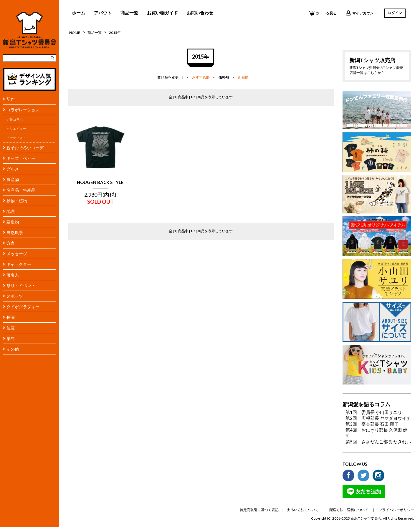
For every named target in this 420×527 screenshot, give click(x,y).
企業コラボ (15, 120)
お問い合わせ (200, 13)
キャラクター (19, 264)
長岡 (11, 317)
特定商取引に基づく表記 (259, 510)
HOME (75, 33)
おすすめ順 (201, 77)
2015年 (115, 33)
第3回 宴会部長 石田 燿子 (372, 424)
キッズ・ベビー (21, 158)
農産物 (13, 179)
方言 (11, 243)
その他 (13, 349)
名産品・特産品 (21, 190)
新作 (11, 99)
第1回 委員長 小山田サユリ (374, 412)
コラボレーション (23, 110)
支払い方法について (303, 510)
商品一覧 (129, 13)
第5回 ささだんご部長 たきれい (378, 442)
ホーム (78, 13)
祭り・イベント (21, 285)
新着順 (243, 77)
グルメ (13, 169)
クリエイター (16, 129)
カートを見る (323, 13)
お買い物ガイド (162, 13)
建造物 (13, 222)
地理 (11, 211)
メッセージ (17, 254)
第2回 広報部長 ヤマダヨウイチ (378, 418)
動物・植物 (17, 201)
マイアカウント (361, 13)
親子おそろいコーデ (25, 148)
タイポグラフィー (23, 307)
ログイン (395, 13)
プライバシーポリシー (396, 510)
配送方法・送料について (349, 510)
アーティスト (16, 138)
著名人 (13, 275)
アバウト (103, 13)
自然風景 (15, 232)
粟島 (11, 338)
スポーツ (15, 296)
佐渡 (11, 328)
